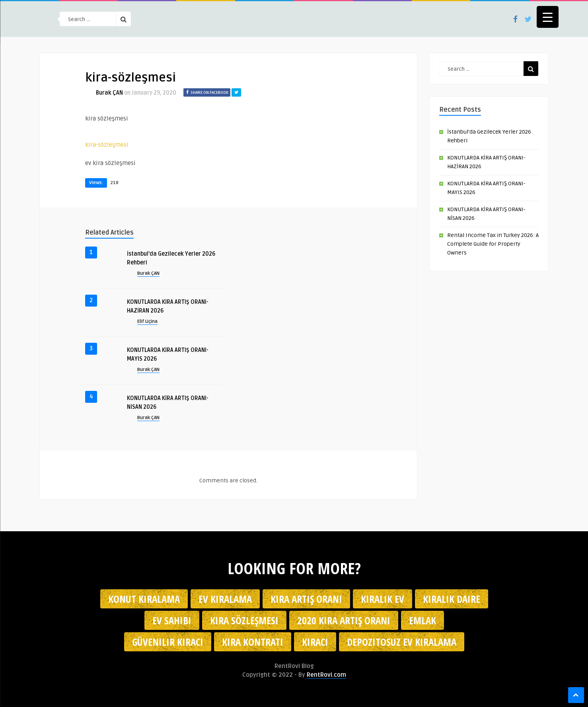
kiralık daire (452, 599)
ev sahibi (172, 620)
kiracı (315, 642)
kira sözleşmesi (244, 620)
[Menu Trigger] (548, 17)
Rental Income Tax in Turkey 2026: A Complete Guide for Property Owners (493, 244)
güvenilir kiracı (168, 642)
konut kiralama (144, 599)
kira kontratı (253, 642)
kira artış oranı (306, 599)
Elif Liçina (147, 321)
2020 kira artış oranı (344, 620)
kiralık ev (383, 599)
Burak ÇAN (109, 93)
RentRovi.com (326, 675)
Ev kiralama (225, 599)
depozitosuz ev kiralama (402, 642)
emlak (423, 620)
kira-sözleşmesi (107, 145)
